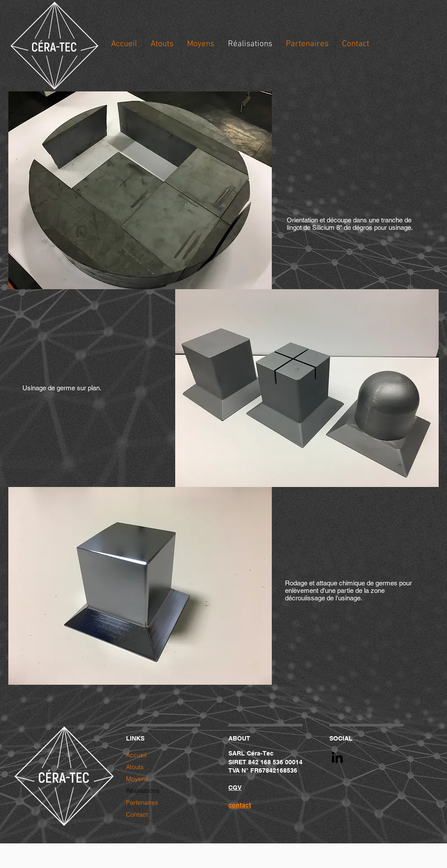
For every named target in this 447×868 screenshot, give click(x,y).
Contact (137, 814)
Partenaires (142, 803)
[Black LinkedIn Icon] (337, 757)
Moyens (137, 779)
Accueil (136, 755)
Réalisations (143, 791)
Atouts (135, 767)
